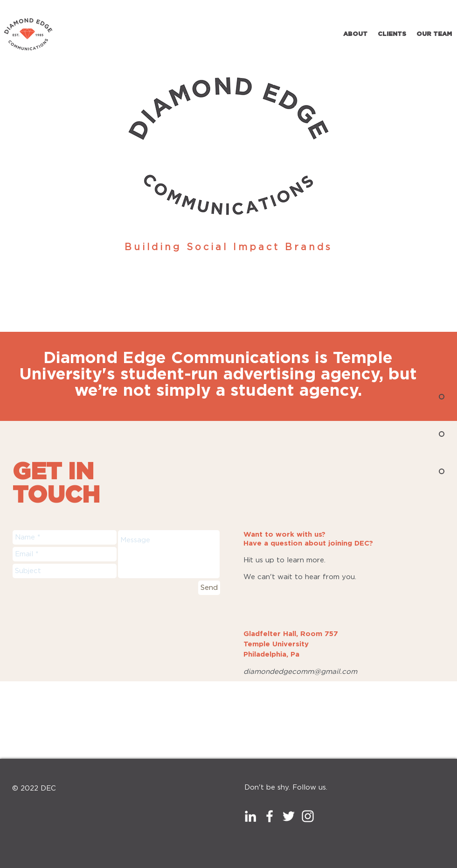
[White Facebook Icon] (270, 816)
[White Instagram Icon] (308, 816)
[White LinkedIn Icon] (250, 816)
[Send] (209, 588)
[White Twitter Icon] (289, 816)
